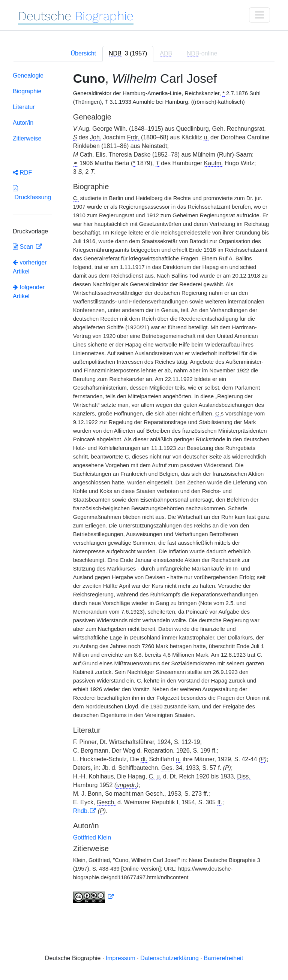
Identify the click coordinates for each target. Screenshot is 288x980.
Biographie (27, 91)
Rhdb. (81, 811)
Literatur (24, 107)
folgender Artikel (29, 292)
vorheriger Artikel (30, 267)
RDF (22, 173)
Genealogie (28, 75)
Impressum (121, 958)
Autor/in (23, 123)
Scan (24, 247)
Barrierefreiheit (223, 958)
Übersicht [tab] (83, 53)
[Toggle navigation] (259, 15)
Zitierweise (27, 138)
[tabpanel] (144, 489)
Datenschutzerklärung (169, 958)
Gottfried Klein (92, 837)
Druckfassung (32, 193)
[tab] (128, 54)
